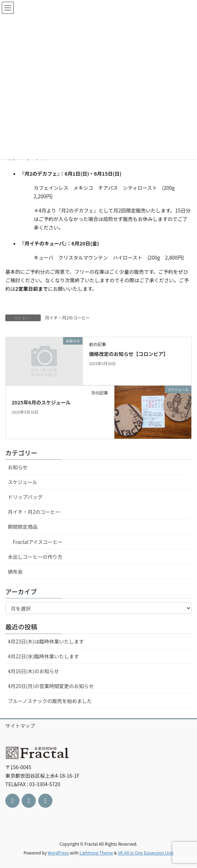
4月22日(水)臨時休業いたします (43, 656)
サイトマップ (20, 726)
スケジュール (22, 482)
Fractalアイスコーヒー (38, 542)
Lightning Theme (96, 853)
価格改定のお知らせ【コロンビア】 (129, 354)
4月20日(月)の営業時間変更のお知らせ (51, 686)
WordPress (58, 853)
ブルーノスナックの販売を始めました (50, 701)
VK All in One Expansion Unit (146, 853)
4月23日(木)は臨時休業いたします (46, 641)
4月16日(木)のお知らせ (33, 671)
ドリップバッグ (25, 497)
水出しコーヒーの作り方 (35, 557)
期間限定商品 (23, 527)
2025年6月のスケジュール (41, 402)
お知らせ (18, 467)
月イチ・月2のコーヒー (67, 317)
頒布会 (15, 572)
